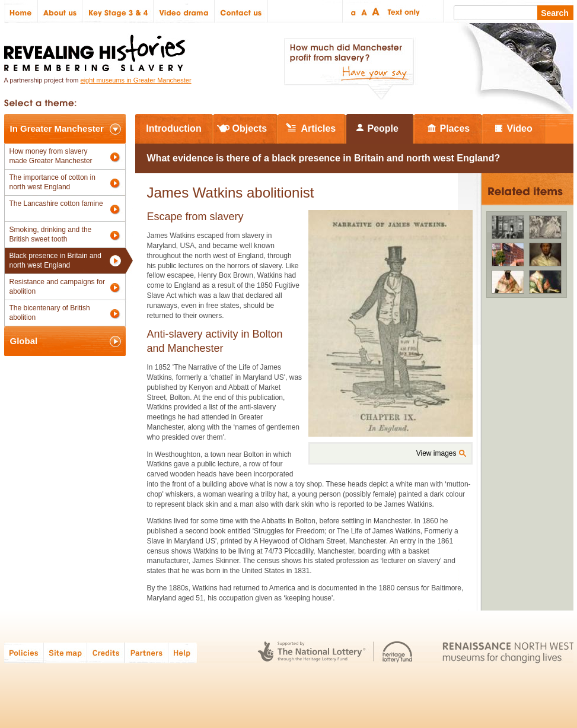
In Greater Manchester (57, 128)
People (383, 128)
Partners (146, 652)
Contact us (241, 12)
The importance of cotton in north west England (52, 182)
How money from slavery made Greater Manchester (51, 156)
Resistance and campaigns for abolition (57, 287)
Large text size (376, 12)
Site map (66, 652)
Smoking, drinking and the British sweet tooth (51, 234)
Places (455, 128)
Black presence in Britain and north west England (55, 260)
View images (436, 453)
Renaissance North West (508, 652)
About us (60, 12)
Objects (250, 128)
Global (24, 341)
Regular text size (364, 12)
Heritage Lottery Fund (398, 652)
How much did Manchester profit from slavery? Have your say (349, 69)
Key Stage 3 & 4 (118, 12)
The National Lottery (312, 652)
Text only (402, 12)
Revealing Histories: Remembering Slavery (97, 50)
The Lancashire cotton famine (56, 204)
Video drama (184, 12)
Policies (24, 652)
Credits (106, 652)
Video (520, 128)
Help (183, 652)
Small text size (353, 12)
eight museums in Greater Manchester (136, 80)
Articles (319, 128)
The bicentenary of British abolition (50, 313)
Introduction (173, 128)
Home (21, 12)
